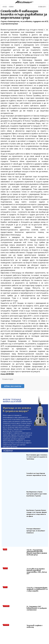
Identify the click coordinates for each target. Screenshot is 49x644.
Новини (11, 7)
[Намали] (44, 30)
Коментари (8, 379)
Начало (5, 7)
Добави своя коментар (13, 386)
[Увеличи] (47, 30)
